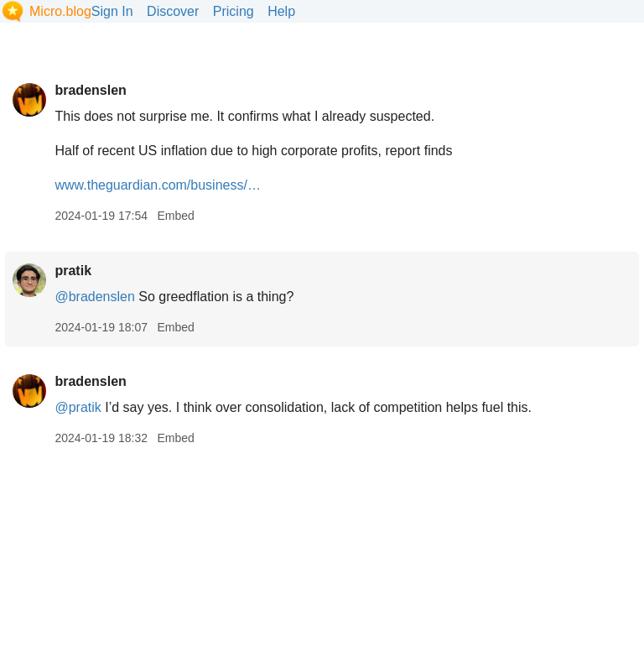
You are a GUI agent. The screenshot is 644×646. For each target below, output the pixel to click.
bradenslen (90, 90)
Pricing (234, 11)
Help (281, 11)
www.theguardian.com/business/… (157, 185)
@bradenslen (94, 297)
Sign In (112, 11)
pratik (73, 271)
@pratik (78, 407)
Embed (175, 216)
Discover (173, 11)
